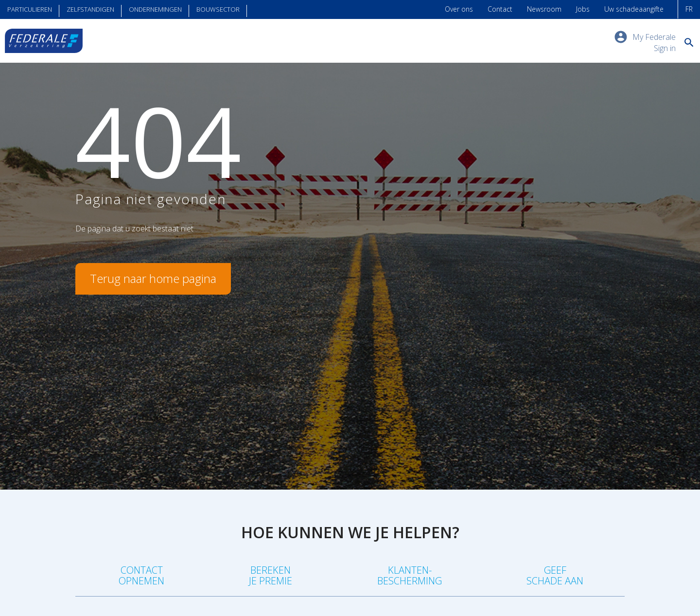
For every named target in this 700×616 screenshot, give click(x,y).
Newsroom (544, 9)
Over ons (459, 9)
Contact (500, 9)
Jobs (583, 9)
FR (689, 9)
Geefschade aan (555, 575)
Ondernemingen (155, 9)
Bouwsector (218, 9)
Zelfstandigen (90, 9)
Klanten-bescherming (410, 575)
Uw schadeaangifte (634, 9)
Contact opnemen (141, 575)
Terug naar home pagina (153, 278)
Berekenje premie (271, 575)
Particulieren (30, 9)
